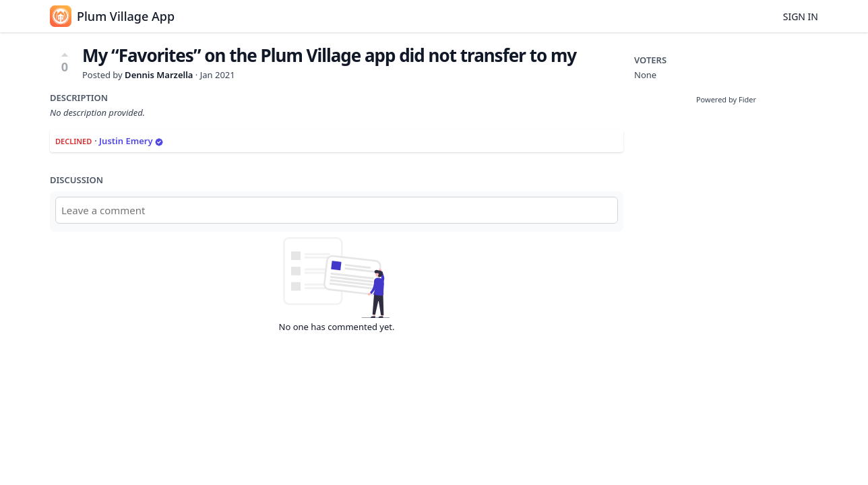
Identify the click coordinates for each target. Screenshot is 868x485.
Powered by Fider (726, 99)
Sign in (801, 17)
